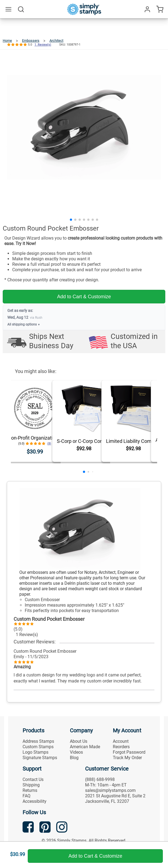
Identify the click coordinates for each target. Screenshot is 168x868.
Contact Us (33, 779)
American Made (85, 747)
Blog (74, 758)
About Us (79, 741)
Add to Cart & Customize (84, 297)
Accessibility (35, 801)
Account (121, 741)
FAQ (27, 796)
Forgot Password (129, 752)
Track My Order (127, 758)
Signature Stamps (40, 758)
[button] (71, 220)
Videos (76, 752)
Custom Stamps (38, 747)
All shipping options (24, 324)
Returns (30, 790)
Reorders (121, 747)
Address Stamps (38, 741)
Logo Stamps (35, 752)
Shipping (31, 785)
